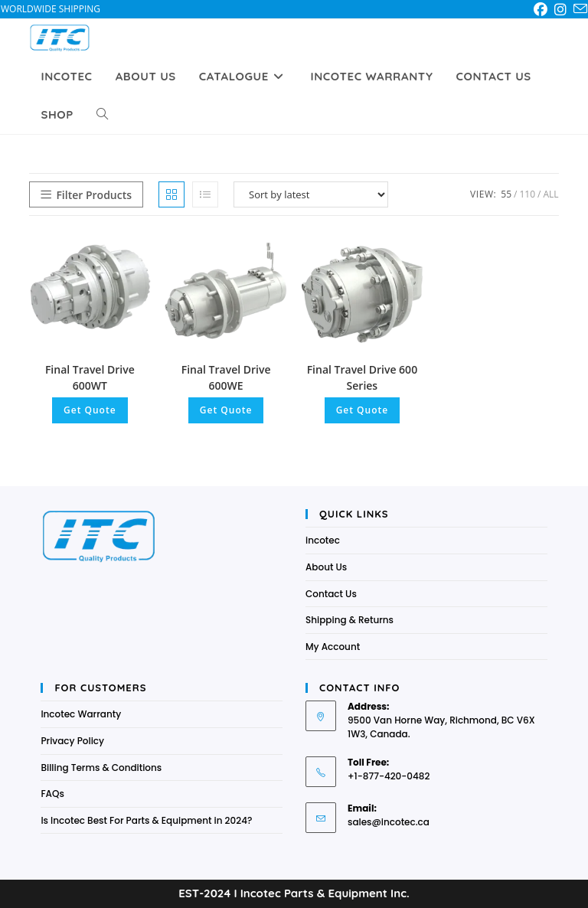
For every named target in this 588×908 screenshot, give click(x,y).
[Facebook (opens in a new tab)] (543, 9)
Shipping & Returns (350, 620)
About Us (326, 567)
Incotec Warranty (81, 714)
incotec (323, 540)
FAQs (52, 794)
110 (527, 194)
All (550, 194)
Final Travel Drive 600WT (90, 377)
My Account (333, 647)
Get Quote (90, 410)
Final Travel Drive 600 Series (362, 377)
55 (506, 194)
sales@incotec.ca (389, 822)
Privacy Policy (72, 741)
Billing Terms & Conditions (101, 768)
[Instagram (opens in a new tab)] (563, 9)
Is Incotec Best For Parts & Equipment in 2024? (146, 820)
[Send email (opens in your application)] (580, 9)
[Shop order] (311, 194)
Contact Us (331, 594)
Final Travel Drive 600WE (226, 377)
